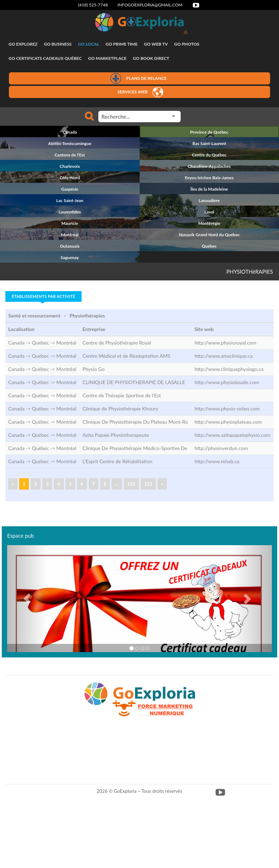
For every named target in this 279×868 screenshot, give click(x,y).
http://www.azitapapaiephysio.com (232, 435)
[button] (27, 599)
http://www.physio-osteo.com (227, 409)
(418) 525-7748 (93, 5)
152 (148, 484)
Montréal (66, 343)
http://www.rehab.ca (217, 461)
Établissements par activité (43, 296)
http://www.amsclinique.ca (224, 356)
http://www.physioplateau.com (228, 422)
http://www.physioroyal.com (225, 343)
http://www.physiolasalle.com (227, 382)
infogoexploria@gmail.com (150, 5)
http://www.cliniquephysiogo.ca (229, 369)
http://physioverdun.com (221, 448)
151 (131, 484)
